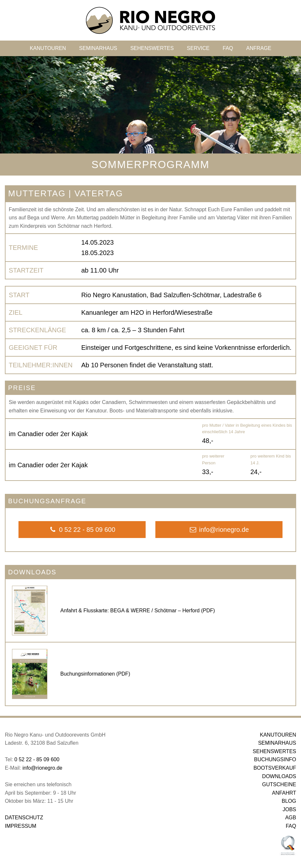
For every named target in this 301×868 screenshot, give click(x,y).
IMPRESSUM (21, 826)
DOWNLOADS (279, 776)
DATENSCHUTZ (24, 818)
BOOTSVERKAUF (275, 768)
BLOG (289, 801)
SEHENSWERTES (152, 48)
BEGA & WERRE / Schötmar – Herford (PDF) (163, 611)
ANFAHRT (284, 793)
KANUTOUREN (48, 48)
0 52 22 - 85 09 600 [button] (82, 530)
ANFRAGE (259, 48)
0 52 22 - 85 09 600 (37, 759)
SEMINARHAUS (98, 48)
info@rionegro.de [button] (219, 530)
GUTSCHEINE (279, 784)
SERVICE (198, 48)
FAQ (228, 48)
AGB (291, 818)
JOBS (289, 809)
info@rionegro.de (42, 768)
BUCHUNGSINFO (275, 759)
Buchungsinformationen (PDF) (95, 674)
